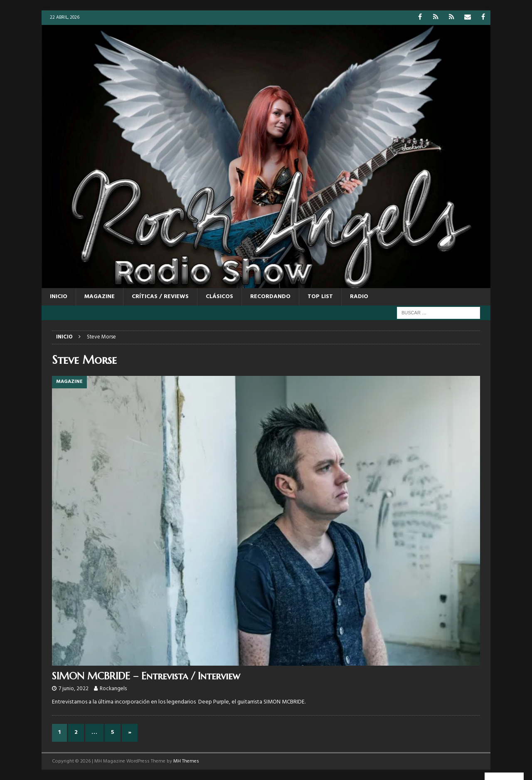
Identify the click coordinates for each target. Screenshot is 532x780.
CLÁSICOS (219, 297)
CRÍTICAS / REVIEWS (160, 297)
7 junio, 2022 (74, 689)
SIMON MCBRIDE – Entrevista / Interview (146, 676)
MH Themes (186, 761)
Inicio (59, 297)
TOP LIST (320, 297)
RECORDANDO (270, 297)
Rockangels (113, 689)
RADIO (359, 297)
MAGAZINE (100, 297)
